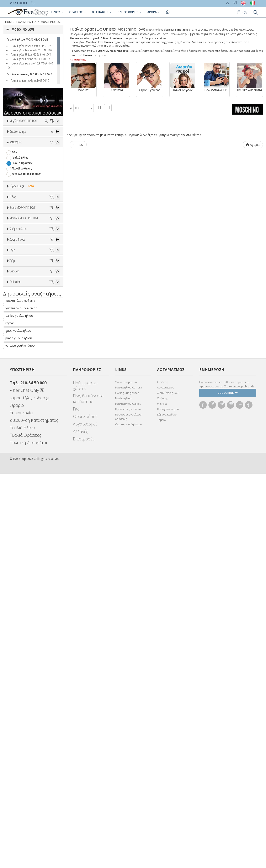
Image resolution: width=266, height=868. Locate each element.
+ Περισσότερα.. (78, 60)
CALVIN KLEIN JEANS (23, 356)
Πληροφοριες (129, 12)
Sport (15, 269)
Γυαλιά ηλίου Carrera (129, 782)
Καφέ (17, 517)
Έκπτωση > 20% (22, 633)
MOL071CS (18, 424)
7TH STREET (19, 329)
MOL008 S (17, 397)
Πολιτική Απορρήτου (29, 837)
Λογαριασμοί (85, 818)
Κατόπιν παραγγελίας (27, 159)
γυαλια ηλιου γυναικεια (21, 702)
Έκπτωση (14, 612)
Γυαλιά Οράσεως (22, 197)
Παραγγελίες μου (168, 803)
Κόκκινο (18, 476)
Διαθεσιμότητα (18, 143)
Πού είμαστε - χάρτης (86, 780)
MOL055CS (18, 413)
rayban (10, 717)
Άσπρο (18, 449)
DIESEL (15, 372)
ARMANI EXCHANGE (23, 334)
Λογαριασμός (166, 782)
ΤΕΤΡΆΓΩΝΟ (19, 595)
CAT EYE (16, 585)
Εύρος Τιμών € (18, 231)
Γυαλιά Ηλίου (20, 192)
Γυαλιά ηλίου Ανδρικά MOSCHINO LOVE (31, 46)
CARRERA (17, 362)
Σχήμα (13, 569)
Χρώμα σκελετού (18, 433)
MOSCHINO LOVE (51, 22)
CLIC (14, 367)
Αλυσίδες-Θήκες (22, 203)
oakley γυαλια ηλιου (19, 710)
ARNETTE (17, 340)
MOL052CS (18, 407)
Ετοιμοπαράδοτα (24, 153)
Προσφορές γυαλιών (128, 803)
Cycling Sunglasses (127, 787)
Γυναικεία (18, 279)
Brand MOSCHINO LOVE (23, 308)
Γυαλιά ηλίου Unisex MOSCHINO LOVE (31, 54)
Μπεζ (17, 454)
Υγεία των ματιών (126, 776)
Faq (76, 803)
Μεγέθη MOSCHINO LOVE (24, 121)
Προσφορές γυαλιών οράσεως (128, 811)
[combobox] (84, 108)
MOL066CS (18, 418)
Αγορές (253, 145)
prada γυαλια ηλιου (19, 732)
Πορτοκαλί (20, 465)
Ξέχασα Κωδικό (167, 809)
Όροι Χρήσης (85, 811)
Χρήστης (163, 793)
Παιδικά (17, 285)
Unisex (16, 263)
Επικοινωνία (21, 807)
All (13, 548)
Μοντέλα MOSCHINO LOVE (24, 381)
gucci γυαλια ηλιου (18, 725)
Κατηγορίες (15, 177)
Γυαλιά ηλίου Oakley (128, 798)
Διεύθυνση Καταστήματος (34, 814)
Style (12, 538)
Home (9, 22)
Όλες (17, 622)
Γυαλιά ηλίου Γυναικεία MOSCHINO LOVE (32, 50)
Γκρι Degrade (22, 512)
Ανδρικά (17, 274)
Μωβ (17, 460)
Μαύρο (18, 470)
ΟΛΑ (14, 131)
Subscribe (228, 787)
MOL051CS (18, 402)
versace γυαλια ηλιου (20, 740)
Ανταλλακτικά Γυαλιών (26, 208)
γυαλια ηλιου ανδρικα (20, 695)
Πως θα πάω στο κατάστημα (88, 793)
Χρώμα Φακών (17, 486)
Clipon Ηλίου (21, 501)
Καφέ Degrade (23, 523)
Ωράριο (17, 799)
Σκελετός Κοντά (21, 290)
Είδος (13, 248)
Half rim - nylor (21, 559)
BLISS (15, 345)
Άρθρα (153, 12)
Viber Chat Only (27, 785)
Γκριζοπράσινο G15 (25, 528)
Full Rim (17, 553)
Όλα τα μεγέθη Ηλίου (129, 819)
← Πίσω (78, 145)
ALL (16, 443)
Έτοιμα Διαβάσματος (25, 296)
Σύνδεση (163, 776)
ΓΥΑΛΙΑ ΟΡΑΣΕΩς (27, 22)
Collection (15, 644)
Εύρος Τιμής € (23, 221)
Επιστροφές (84, 833)
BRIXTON (17, 351)
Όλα (16, 164)
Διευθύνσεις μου (168, 787)
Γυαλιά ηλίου (123, 793)
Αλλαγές (81, 826)
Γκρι (16, 506)
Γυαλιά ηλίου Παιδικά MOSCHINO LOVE (31, 59)
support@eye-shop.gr (30, 792)
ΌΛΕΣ (15, 654)
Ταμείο (161, 814)
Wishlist (162, 798)
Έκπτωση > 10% (22, 628)
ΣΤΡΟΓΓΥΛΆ (18, 590)
